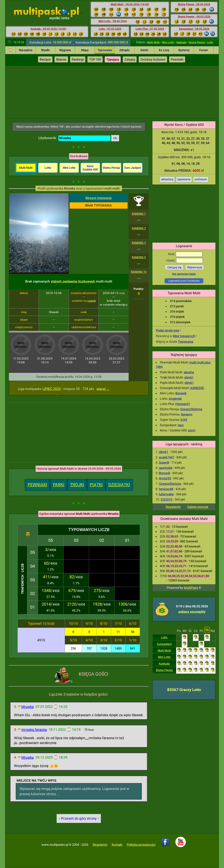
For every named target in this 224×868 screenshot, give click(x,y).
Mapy (85, 50)
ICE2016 (167, 499)
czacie (92, 301)
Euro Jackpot (133, 168)
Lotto (210, 42)
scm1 (192, 430)
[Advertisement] (112, 92)
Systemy (184, 50)
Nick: (185, 254)
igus (181, 425)
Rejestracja (195, 267)
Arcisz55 (165, 478)
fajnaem (187, 414)
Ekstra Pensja (197, 42)
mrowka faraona (34, 730)
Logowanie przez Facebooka (184, 281)
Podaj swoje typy (168, 330)
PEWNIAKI (37, 485)
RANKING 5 (139, 257)
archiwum (201, 179)
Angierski (175, 399)
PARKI (59, 485)
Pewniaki (177, 59)
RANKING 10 (139, 272)
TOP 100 (95, 59)
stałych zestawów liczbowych (73, 281)
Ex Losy (164, 50)
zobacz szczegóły (192, 612)
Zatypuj (130, 59)
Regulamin (173, 507)
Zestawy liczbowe (153, 59)
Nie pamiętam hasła (184, 274)
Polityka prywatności (141, 845)
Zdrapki (124, 50)
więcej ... (103, 389)
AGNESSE (197, 388)
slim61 (189, 377)
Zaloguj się (174, 267)
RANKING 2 (139, 228)
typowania (184, 179)
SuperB (164, 463)
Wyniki (45, 50)
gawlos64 (166, 468)
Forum (204, 50)
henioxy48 (166, 489)
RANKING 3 (139, 243)
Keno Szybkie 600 (90, 168)
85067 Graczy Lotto (184, 690)
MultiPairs (191, 588)
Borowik (181, 393)
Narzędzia (26, 50)
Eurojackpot (164, 644)
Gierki (144, 50)
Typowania (105, 50)
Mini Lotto (168, 42)
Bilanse (61, 59)
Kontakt (117, 845)
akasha (189, 372)
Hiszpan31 (183, 404)
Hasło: (185, 260)
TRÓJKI (77, 485)
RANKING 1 (139, 214)
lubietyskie (166, 494)
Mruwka (28, 707)
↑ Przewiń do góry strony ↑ (79, 818)
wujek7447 (167, 457)
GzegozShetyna (191, 409)
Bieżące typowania (99, 198)
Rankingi (78, 59)
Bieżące (45, 59)
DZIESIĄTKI (119, 485)
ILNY (184, 420)
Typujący (113, 59)
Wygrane (65, 50)
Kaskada (181, 42)
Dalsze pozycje (198, 507)
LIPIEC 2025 (52, 389)
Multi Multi (153, 42)
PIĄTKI (96, 485)
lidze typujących (184, 336)
